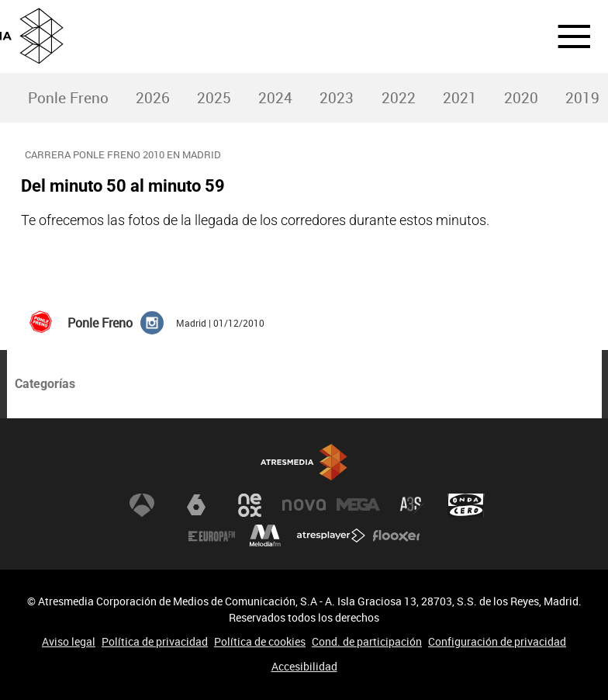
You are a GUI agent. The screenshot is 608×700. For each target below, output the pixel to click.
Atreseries (412, 505)
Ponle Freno (68, 98)
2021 (460, 98)
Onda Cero (466, 505)
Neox (250, 505)
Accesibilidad (304, 666)
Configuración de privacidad (497, 641)
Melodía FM (265, 536)
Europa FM (212, 536)
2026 (153, 98)
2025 (214, 98)
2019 (582, 98)
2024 (275, 98)
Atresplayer (331, 536)
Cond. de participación (367, 641)
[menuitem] (68, 98)
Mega (358, 505)
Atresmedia (304, 463)
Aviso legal (69, 641)
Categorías (45, 384)
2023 (337, 98)
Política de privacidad (155, 641)
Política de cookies (260, 641)
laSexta (196, 505)
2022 (399, 98)
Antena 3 (142, 505)
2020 (521, 98)
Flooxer (396, 536)
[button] (565, 36)
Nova (304, 505)
